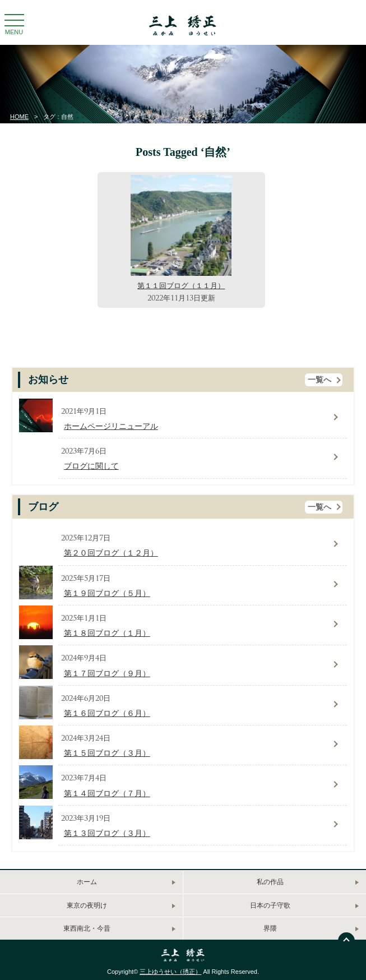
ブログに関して (91, 466)
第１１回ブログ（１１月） (181, 286)
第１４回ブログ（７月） (107, 794)
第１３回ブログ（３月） (107, 833)
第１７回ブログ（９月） (107, 674)
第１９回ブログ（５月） (107, 593)
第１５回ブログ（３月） (107, 753)
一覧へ (319, 380)
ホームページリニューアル (111, 426)
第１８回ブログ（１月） (107, 633)
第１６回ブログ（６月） (107, 713)
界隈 (270, 928)
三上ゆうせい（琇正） (170, 972)
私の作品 (270, 882)
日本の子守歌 (270, 905)
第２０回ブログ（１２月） (111, 553)
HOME (19, 117)
